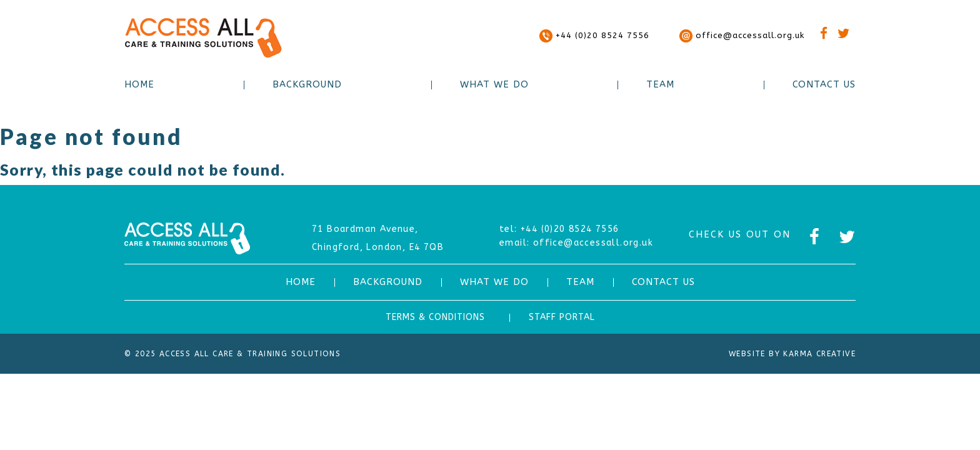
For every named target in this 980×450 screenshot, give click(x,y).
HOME (301, 282)
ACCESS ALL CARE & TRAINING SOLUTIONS (203, 38)
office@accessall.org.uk (742, 35)
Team (660, 84)
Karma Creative (819, 354)
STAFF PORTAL (562, 317)
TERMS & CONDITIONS (435, 317)
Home (139, 84)
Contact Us (824, 84)
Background (307, 84)
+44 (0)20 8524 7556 (594, 35)
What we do (494, 84)
